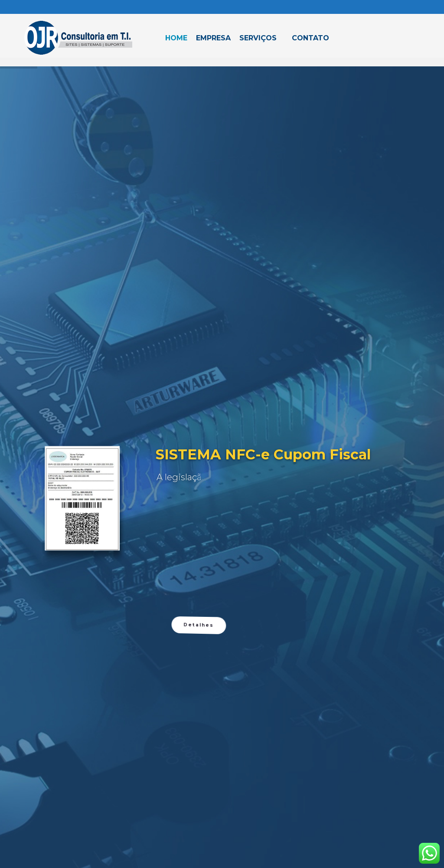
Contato (310, 38)
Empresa (213, 38)
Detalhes (199, 787)
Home (176, 38)
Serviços (258, 38)
